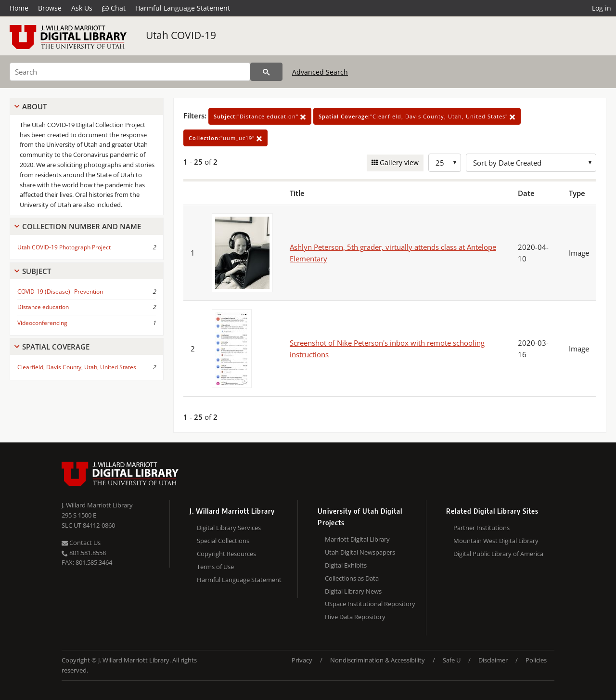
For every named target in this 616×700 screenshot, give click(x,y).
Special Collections (223, 541)
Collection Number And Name (82, 226)
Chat (114, 8)
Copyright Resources (226, 554)
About (34, 106)
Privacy (302, 660)
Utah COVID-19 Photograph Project (64, 247)
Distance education (43, 307)
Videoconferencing (42, 323)
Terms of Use (215, 567)
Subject (37, 271)
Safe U (452, 660)
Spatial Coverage (56, 347)
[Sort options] (531, 163)
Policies (536, 660)
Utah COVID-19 (181, 35)
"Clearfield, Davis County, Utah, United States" (417, 116)
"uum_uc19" (225, 138)
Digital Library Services (229, 528)
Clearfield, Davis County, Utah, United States (77, 367)
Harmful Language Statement (183, 8)
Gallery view (398, 162)
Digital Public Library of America (498, 554)
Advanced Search (320, 72)
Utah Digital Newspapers (360, 552)
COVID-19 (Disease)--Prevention (60, 292)
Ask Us (82, 8)
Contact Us (81, 543)
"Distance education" (260, 116)
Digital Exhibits (346, 565)
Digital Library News (353, 591)
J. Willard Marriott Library (97, 505)
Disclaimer (493, 660)
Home (19, 8)
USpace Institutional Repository (370, 604)
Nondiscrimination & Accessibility (378, 660)
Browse (50, 8)
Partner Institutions (481, 528)
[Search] (130, 72)
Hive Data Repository (355, 617)
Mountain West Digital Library (496, 541)
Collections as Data (352, 578)
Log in (602, 8)
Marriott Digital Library (357, 539)
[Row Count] (445, 163)
